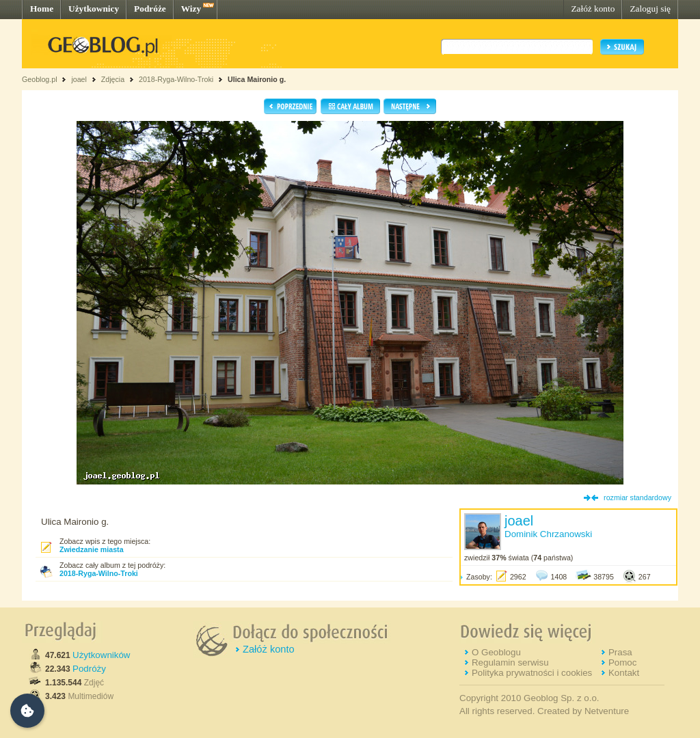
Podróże (150, 9)
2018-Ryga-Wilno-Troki (176, 79)
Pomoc (622, 662)
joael (79, 79)
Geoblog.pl (40, 79)
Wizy (191, 9)
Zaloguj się (650, 9)
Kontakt (624, 673)
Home (42, 9)
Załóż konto (593, 9)
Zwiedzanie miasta (92, 549)
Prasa (620, 652)
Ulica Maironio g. (257, 79)
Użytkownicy (94, 9)
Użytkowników (101, 655)
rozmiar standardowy (637, 497)
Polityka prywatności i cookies (532, 673)
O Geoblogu (496, 652)
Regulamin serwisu (510, 662)
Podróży (89, 669)
